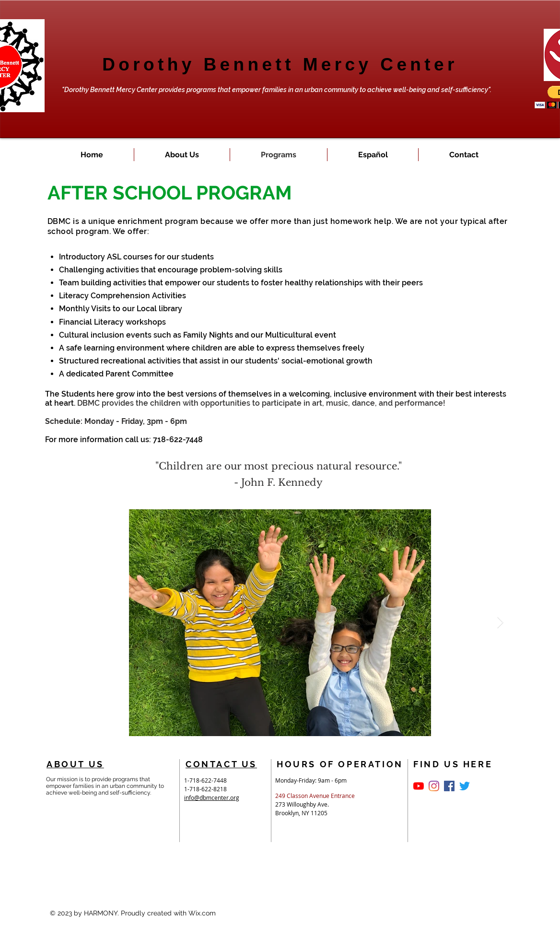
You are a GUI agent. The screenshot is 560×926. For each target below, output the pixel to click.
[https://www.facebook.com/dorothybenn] (434, 786)
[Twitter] (465, 786)
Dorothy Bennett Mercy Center (280, 64)
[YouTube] (419, 786)
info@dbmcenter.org (212, 797)
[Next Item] (500, 622)
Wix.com (202, 913)
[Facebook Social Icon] (449, 786)
